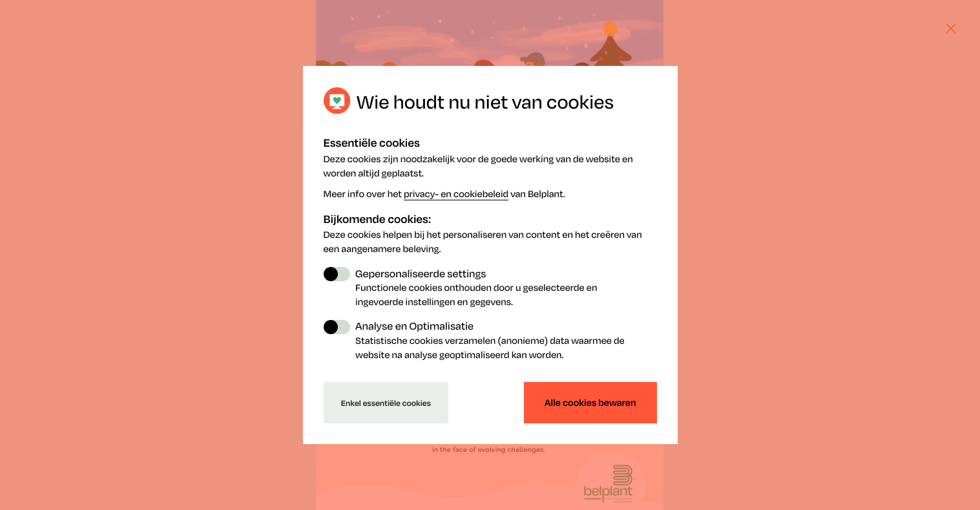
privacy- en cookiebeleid (456, 193)
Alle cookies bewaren (590, 403)
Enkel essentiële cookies (386, 403)
